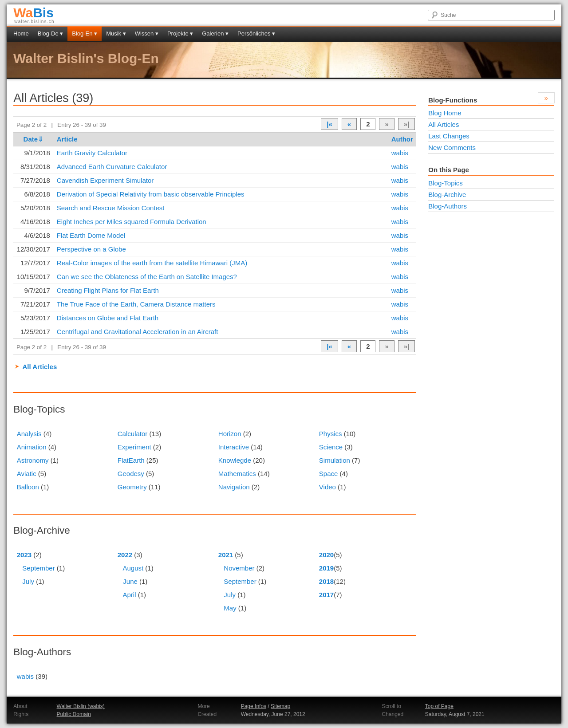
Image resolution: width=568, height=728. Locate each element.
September (38, 568)
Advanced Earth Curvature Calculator (112, 167)
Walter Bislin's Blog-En (86, 58)
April (129, 595)
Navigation (234, 487)
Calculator (133, 434)
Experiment (134, 447)
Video (327, 487)
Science (331, 447)
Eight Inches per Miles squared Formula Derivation (132, 222)
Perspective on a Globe (91, 249)
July (28, 581)
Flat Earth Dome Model (91, 235)
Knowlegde (235, 460)
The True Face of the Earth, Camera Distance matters (136, 304)
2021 (226, 555)
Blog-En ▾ (85, 33)
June (130, 581)
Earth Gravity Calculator (92, 153)
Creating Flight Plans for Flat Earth (108, 290)
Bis (34, 13)
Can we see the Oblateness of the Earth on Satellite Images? (147, 277)
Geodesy (131, 474)
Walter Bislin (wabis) (81, 706)
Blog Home (445, 113)
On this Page (449, 170)
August (133, 568)
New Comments (452, 148)
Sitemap (280, 706)
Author (402, 139)
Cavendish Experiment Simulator (105, 180)
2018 (326, 581)
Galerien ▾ (215, 33)
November (239, 568)
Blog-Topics (446, 183)
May (230, 608)
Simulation (335, 460)
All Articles (39, 367)
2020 (326, 555)
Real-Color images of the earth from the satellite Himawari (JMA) (152, 263)
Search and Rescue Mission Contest (111, 208)
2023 (24, 555)
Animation (32, 447)
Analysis (29, 434)
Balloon (28, 487)
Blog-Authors (448, 206)
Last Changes (449, 136)
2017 (326, 595)
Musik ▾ (116, 33)
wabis (400, 153)
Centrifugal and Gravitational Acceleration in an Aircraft (138, 332)
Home (21, 33)
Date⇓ (34, 139)
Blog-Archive (447, 195)
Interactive (234, 447)
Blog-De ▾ (51, 33)
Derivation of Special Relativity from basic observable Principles (151, 194)
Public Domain (74, 714)
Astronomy (33, 460)
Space (329, 474)
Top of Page (439, 706)
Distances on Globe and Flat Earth (108, 318)
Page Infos (254, 706)
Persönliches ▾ (256, 33)
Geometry (132, 487)
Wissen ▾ (147, 33)
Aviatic (27, 474)
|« (329, 124)
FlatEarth (131, 460)
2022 (125, 555)
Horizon (230, 434)
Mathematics (237, 474)
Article (67, 139)
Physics (331, 434)
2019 (326, 568)
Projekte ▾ (180, 33)
